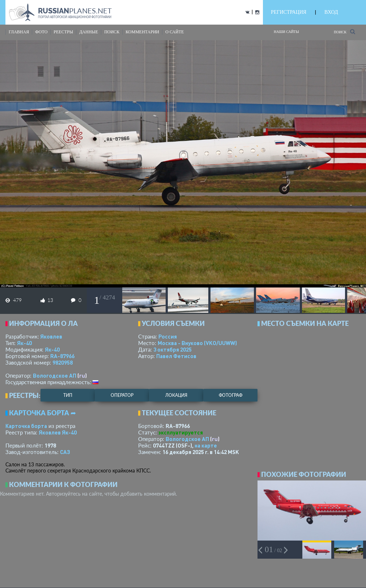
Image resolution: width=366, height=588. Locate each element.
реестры (63, 32)
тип (68, 395)
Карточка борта (26, 426)
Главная (19, 32)
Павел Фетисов (176, 356)
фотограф (231, 395)
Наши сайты (286, 32)
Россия (168, 336)
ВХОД (331, 12)
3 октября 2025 (173, 349)
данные (89, 32)
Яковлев (51, 336)
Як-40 (24, 343)
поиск (112, 32)
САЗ (65, 452)
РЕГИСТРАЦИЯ (289, 12)
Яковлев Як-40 (58, 432)
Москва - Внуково (197, 343)
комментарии (142, 32)
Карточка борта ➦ (42, 413)
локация (176, 395)
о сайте (175, 32)
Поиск (344, 32)
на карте (206, 445)
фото (41, 32)
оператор (122, 395)
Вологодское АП (55, 375)
